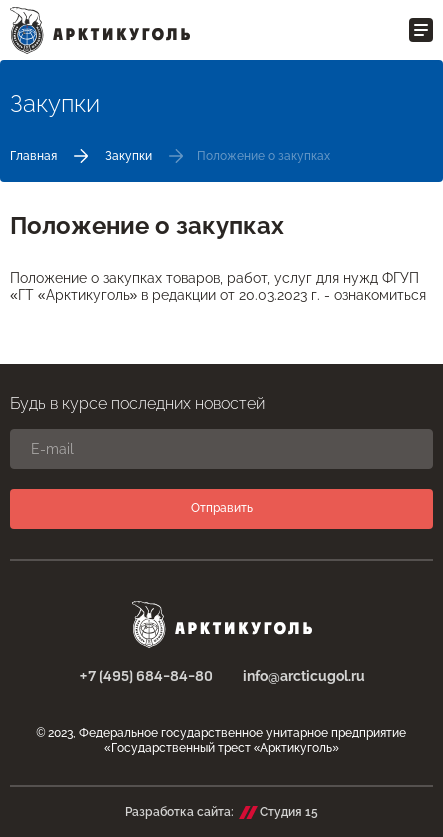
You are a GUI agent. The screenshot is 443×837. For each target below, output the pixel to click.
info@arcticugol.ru (304, 676)
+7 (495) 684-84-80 (146, 677)
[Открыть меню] (421, 30)
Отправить (222, 508)
